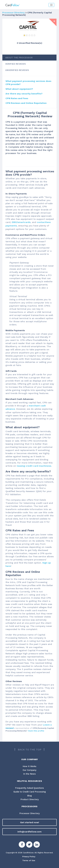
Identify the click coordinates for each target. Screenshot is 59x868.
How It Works (30, 762)
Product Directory (29, 796)
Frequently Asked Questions (30, 784)
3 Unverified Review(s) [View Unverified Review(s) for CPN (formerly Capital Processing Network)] (29, 43)
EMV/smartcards (21, 221)
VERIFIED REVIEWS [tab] (15, 63)
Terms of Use (29, 857)
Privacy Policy (29, 853)
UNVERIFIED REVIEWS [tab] (17, 69)
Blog (29, 792)
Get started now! (30, 819)
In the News (29, 770)
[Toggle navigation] (51, 5)
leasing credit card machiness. (34, 463)
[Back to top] (29, 746)
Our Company (30, 766)
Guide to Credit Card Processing (30, 788)
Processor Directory (14, 13)
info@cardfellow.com (29, 828)
